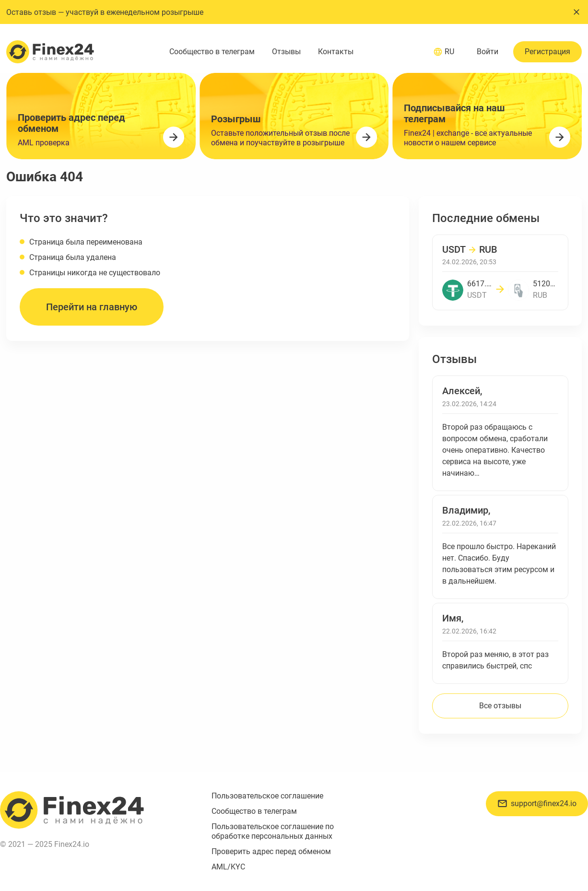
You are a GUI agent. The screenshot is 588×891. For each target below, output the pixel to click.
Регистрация (547, 52)
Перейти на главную (92, 307)
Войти (488, 52)
